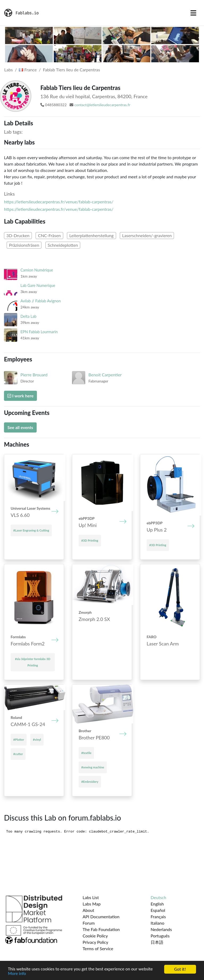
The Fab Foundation (101, 929)
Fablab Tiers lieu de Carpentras (72, 70)
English (157, 904)
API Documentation (101, 917)
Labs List (91, 897)
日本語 (157, 942)
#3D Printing (90, 540)
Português (160, 936)
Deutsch (158, 897)
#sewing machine (93, 767)
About (88, 910)
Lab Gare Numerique (38, 285)
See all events (20, 427)
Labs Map (92, 904)
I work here (20, 396)
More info (17, 974)
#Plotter (19, 740)
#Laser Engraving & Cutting (31, 530)
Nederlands (161, 929)
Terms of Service (98, 948)
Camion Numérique (37, 270)
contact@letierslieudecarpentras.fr (102, 105)
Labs (8, 70)
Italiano (158, 923)
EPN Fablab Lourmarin (39, 332)
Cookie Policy (95, 936)
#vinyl (37, 740)
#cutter (18, 754)
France (28, 70)
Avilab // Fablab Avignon (41, 301)
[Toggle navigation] (193, 13)
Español (158, 910)
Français (158, 917)
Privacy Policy (95, 942)
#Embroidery (90, 782)
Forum (89, 923)
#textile (86, 753)
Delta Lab (28, 316)
